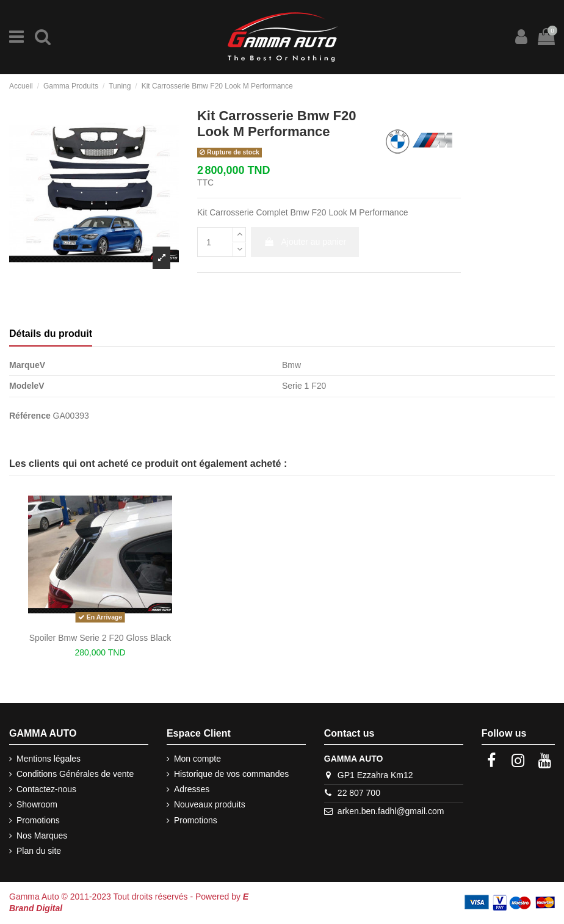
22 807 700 (359, 793)
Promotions (38, 820)
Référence (30, 416)
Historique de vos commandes (231, 774)
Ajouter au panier (305, 242)
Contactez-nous (46, 789)
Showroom (37, 804)
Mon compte (197, 759)
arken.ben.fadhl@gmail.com (391, 811)
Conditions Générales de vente (75, 774)
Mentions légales (49, 759)
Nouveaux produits (210, 804)
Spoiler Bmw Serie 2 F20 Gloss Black (100, 638)
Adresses (192, 789)
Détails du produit (51, 334)
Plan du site (39, 851)
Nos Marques (42, 836)
